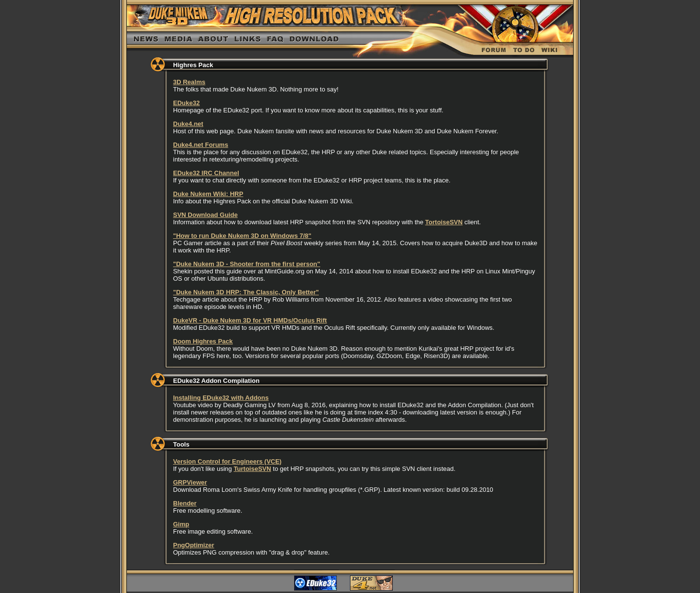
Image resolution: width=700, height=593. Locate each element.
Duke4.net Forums (201, 145)
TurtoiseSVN (253, 469)
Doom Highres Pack (203, 341)
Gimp (181, 524)
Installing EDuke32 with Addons (221, 398)
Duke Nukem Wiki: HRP (208, 194)
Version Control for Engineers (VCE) (227, 461)
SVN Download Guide (205, 215)
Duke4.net (188, 124)
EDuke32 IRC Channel (206, 173)
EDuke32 (186, 103)
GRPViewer (190, 482)
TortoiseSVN (444, 222)
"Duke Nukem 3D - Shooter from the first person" (247, 264)
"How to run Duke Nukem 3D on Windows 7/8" (242, 236)
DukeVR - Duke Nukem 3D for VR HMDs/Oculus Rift (250, 320)
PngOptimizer (194, 545)
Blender (185, 503)
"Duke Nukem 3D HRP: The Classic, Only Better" (246, 292)
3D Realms (189, 82)
